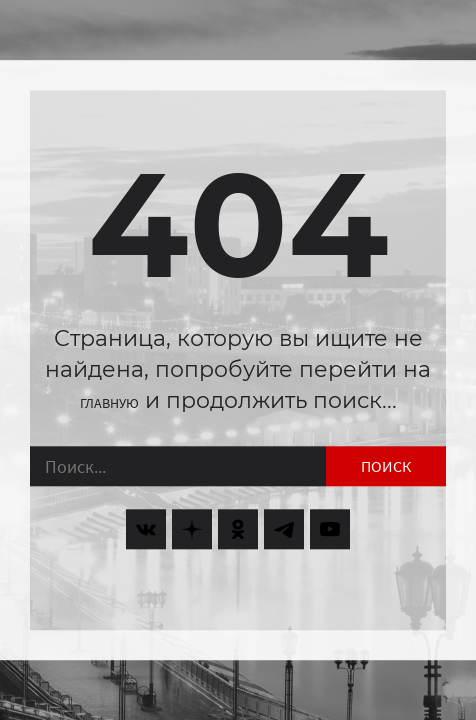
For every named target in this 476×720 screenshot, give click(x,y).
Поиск (386, 467)
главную (109, 403)
